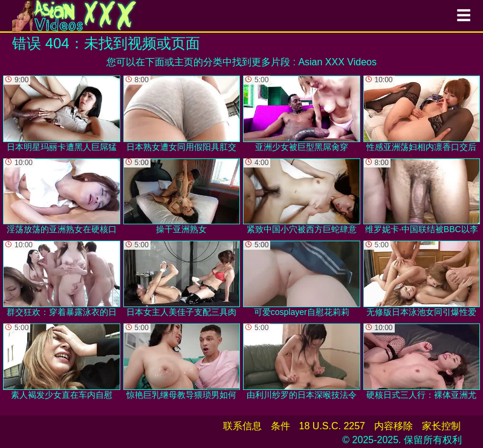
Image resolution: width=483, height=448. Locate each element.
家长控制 (441, 426)
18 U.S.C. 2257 (332, 426)
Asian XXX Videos (337, 62)
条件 (280, 426)
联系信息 (242, 426)
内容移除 (394, 426)
